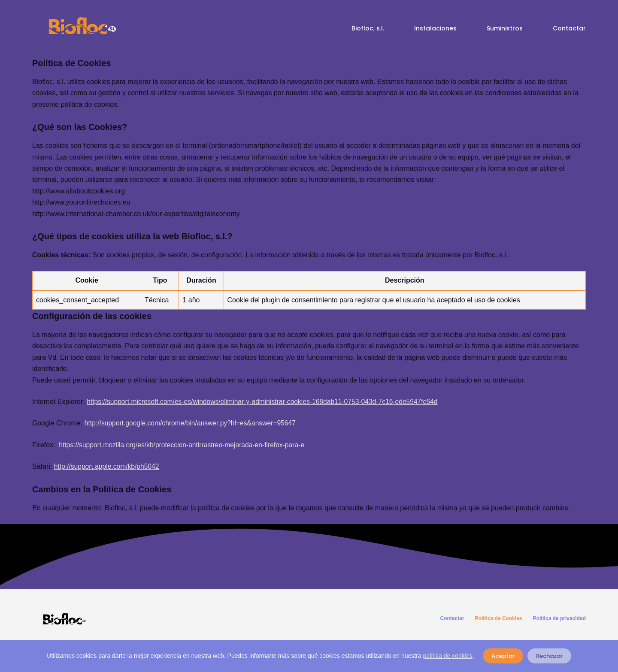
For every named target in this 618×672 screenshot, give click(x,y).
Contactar (569, 28)
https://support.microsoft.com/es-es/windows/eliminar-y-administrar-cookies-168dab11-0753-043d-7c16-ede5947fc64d (267, 402)
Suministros (505, 28)
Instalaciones (435, 28)
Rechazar (549, 656)
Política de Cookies (499, 618)
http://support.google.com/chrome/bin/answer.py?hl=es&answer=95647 (193, 423)
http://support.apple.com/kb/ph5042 (108, 466)
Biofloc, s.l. (368, 28)
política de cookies (448, 656)
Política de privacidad (559, 618)
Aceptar (503, 656)
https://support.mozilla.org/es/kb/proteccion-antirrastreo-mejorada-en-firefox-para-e (185, 445)
